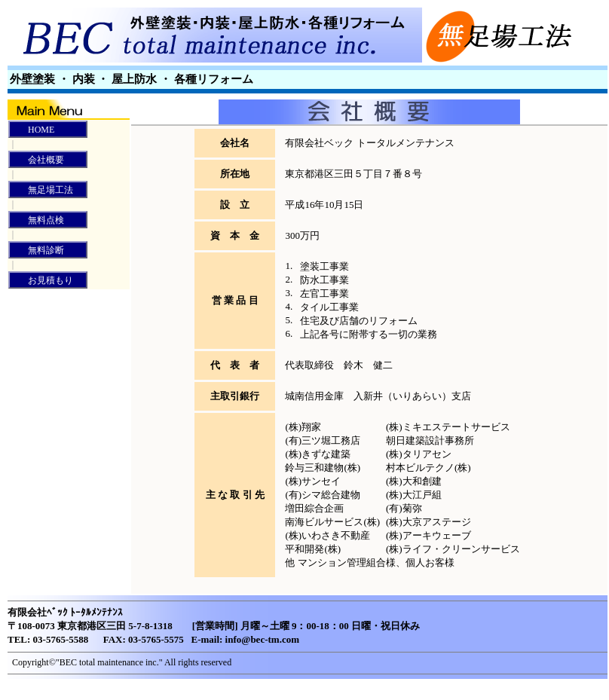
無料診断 (37, 250)
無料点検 (37, 220)
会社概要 (37, 160)
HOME (32, 130)
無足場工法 (41, 190)
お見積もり (41, 280)
